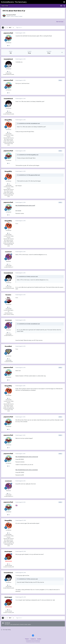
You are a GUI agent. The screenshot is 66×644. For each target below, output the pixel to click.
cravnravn (8, 252)
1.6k (9, 132)
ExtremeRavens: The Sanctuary (14, 2)
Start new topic (60, 22)
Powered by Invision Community (33, 642)
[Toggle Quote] (18, 123)
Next (10, 28)
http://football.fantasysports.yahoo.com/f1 (25, 205)
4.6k (9, 564)
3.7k (9, 72)
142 (9, 307)
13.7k (9, 264)
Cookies (39, 639)
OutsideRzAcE (8, 59)
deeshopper (8, 551)
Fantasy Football (18, 16)
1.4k (9, 359)
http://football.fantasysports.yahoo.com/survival (27, 457)
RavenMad (8, 346)
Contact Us (33, 639)
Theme (27, 639)
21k (9, 46)
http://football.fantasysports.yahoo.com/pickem (27, 470)
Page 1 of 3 (19, 28)
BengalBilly (8, 120)
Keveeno (8, 295)
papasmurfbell (12, 15)
